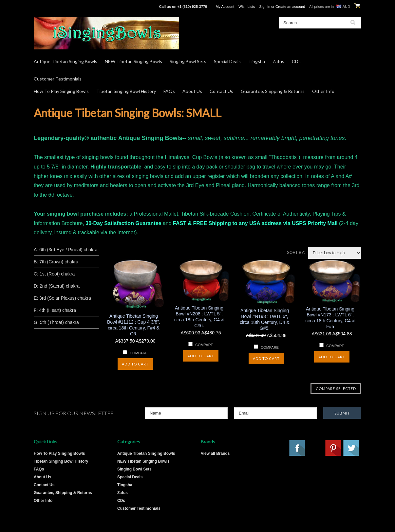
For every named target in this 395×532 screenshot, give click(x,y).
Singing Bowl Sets (188, 61)
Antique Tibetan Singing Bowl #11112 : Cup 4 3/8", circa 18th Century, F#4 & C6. (134, 325)
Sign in (265, 7)
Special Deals (227, 61)
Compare (139, 353)
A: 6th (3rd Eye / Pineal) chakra (66, 250)
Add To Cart (135, 364)
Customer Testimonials (58, 79)
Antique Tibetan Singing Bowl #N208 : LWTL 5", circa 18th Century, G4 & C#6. (199, 317)
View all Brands (215, 453)
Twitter (351, 448)
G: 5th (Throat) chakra (56, 322)
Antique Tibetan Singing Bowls (66, 61)
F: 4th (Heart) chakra (55, 310)
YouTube (315, 448)
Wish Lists (247, 7)
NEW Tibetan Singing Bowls (133, 61)
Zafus (278, 61)
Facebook (297, 448)
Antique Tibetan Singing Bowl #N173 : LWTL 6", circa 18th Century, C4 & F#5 (330, 318)
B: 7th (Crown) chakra (56, 262)
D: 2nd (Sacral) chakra (57, 286)
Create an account (290, 7)
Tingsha (257, 61)
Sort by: (296, 253)
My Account (225, 7)
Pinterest (333, 448)
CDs (296, 61)
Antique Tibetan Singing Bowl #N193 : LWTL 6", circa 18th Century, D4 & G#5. (264, 319)
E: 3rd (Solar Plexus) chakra (62, 298)
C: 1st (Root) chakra (54, 274)
